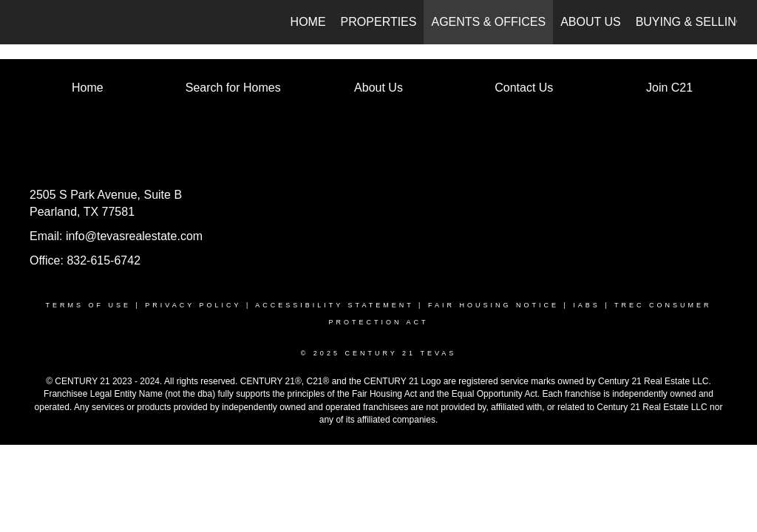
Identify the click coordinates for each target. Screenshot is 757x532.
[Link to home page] (28, 22)
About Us (591, 22)
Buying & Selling (691, 22)
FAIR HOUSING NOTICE (493, 305)
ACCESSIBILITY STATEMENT (334, 305)
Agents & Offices (488, 22)
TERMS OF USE (88, 305)
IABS (587, 305)
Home (308, 22)
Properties (379, 22)
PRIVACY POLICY (193, 305)
